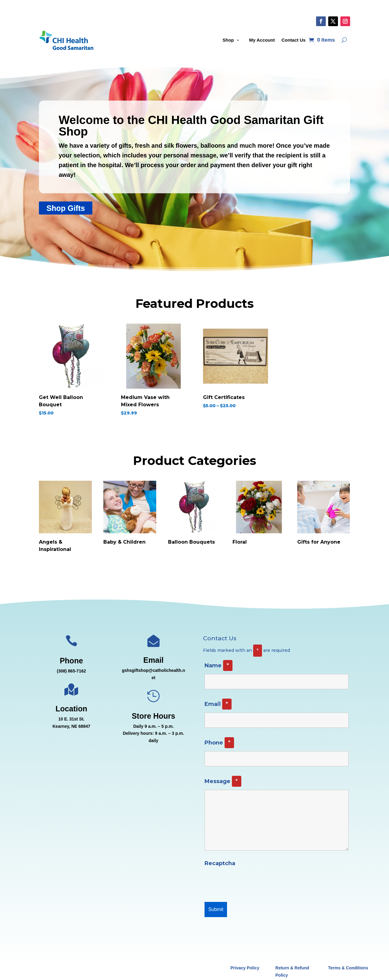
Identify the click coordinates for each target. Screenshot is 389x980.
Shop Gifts (66, 208)
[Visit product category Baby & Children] (130, 515)
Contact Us (293, 40)
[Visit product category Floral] (259, 515)
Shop (228, 40)
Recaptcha (220, 863)
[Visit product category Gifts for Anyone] (324, 515)
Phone (219, 743)
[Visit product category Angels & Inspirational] (65, 518)
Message (223, 781)
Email (218, 704)
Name (219, 665)
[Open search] (344, 40)
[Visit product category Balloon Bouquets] (194, 515)
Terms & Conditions (348, 968)
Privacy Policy (245, 968)
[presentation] (251, 882)
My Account (262, 40)
